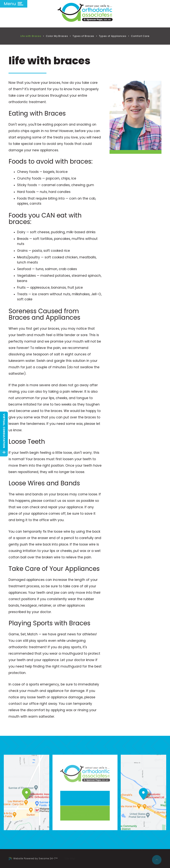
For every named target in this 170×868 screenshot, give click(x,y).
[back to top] (157, 859)
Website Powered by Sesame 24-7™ (33, 858)
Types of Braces (83, 36)
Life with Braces (31, 36)
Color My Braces (57, 36)
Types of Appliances (113, 36)
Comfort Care (140, 36)
